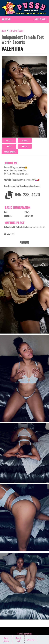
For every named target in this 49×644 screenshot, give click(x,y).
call (25, 140)
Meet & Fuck (18, 640)
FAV (9, 146)
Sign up (43, 19)
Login (36, 19)
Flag (25, 146)
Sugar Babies (10, 152)
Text (9, 140)
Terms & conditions (24, 634)
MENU (6, 19)
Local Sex (31, 640)
